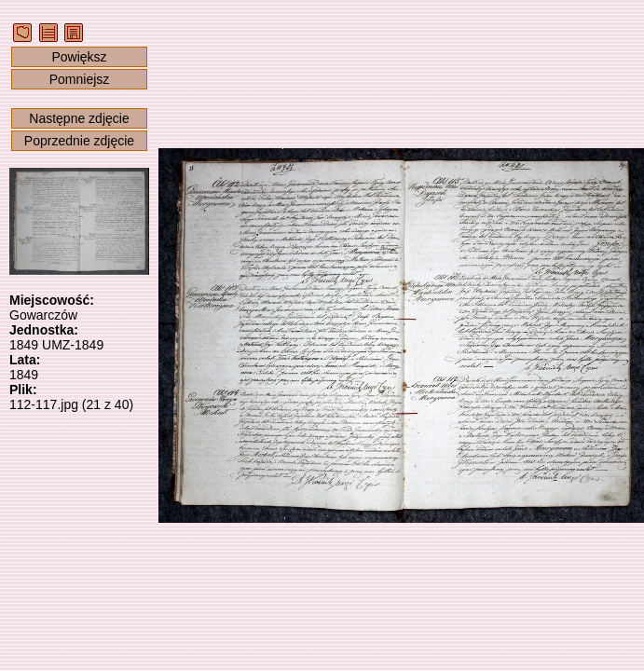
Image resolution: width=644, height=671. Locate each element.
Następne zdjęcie (79, 118)
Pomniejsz (80, 79)
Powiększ (79, 57)
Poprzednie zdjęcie (79, 141)
